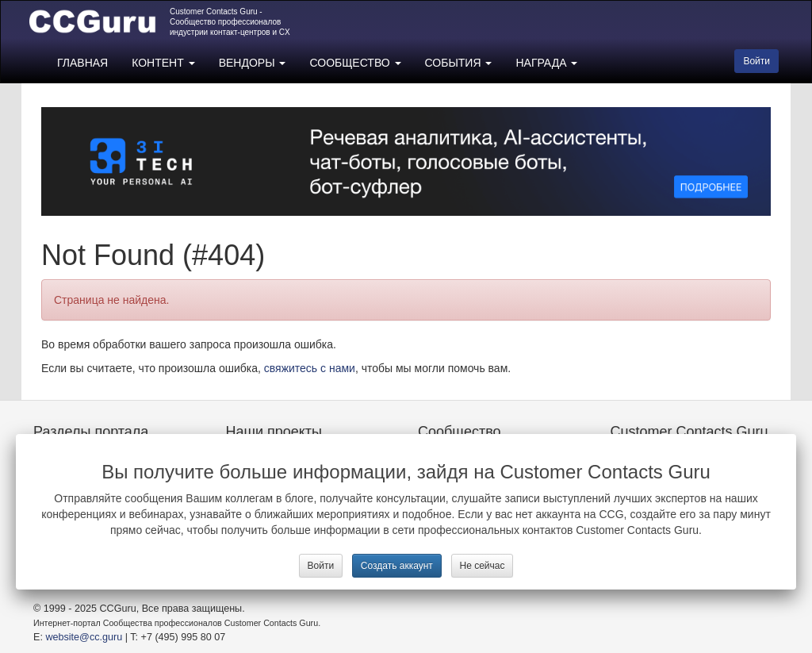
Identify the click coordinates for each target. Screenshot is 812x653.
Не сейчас (483, 566)
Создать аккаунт (397, 566)
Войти (321, 566)
